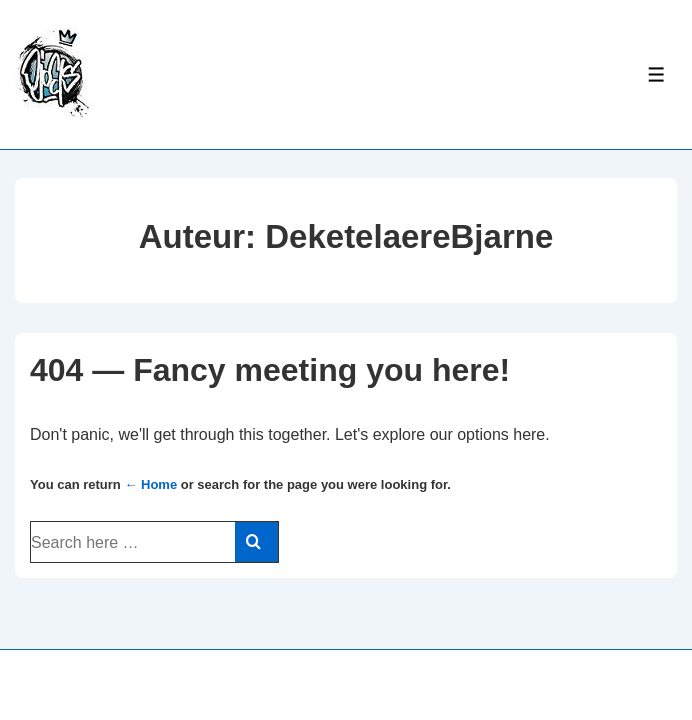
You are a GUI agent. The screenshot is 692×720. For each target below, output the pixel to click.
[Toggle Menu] (656, 74)
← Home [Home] (150, 484)
